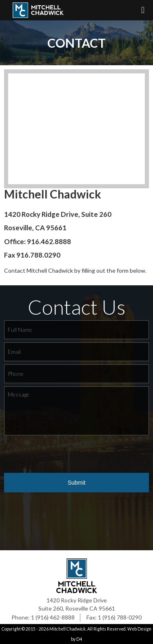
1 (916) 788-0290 (120, 617)
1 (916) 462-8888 (53, 617)
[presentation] (66, 454)
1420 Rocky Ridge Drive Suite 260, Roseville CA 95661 (77, 604)
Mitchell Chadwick (68, 629)
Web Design (139, 629)
